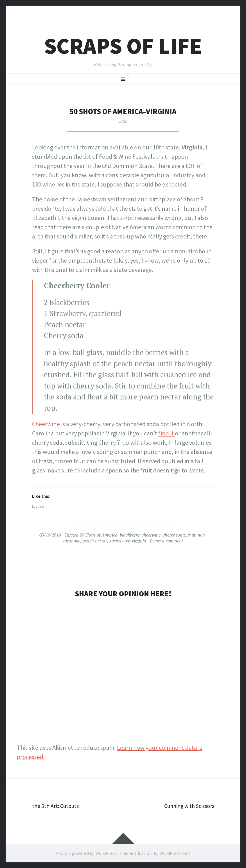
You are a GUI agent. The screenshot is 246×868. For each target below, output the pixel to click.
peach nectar (95, 541)
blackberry (130, 535)
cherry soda (174, 535)
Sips (123, 121)
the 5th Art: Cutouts (58, 806)
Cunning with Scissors (186, 806)
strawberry (119, 541)
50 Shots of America (99, 535)
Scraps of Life (123, 46)
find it (167, 433)
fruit (191, 535)
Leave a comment (166, 541)
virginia (139, 541)
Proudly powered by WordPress (86, 853)
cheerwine (151, 535)
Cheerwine (47, 424)
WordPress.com (175, 853)
